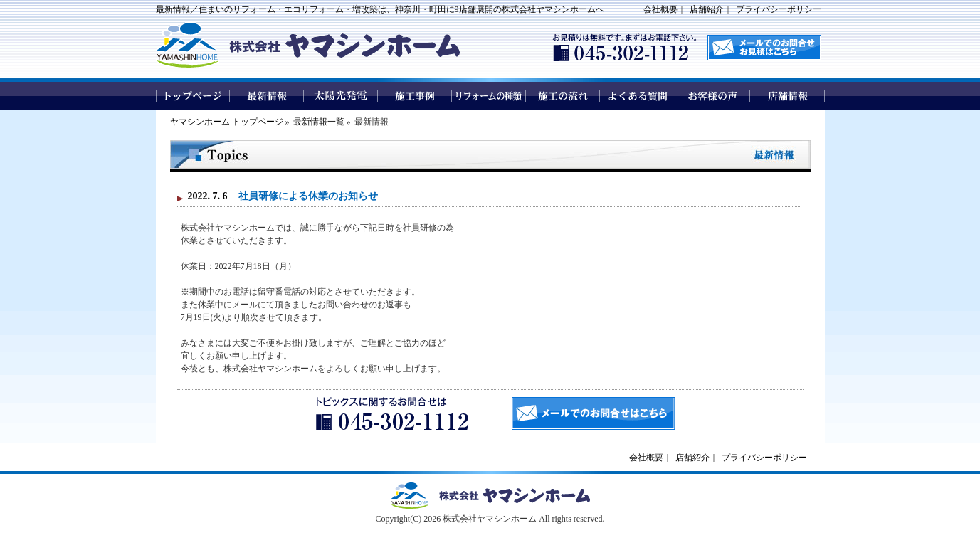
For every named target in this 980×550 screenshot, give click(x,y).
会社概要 (660, 9)
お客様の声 (713, 96)
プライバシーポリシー (779, 9)
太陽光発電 (341, 96)
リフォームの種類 (489, 96)
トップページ (193, 96)
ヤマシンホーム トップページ (227, 122)
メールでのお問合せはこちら (594, 413)
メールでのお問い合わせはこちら (764, 48)
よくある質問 (638, 96)
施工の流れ (563, 96)
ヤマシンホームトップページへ (490, 496)
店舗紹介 (707, 9)
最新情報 (267, 96)
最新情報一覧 (319, 122)
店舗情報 (787, 96)
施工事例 (415, 96)
